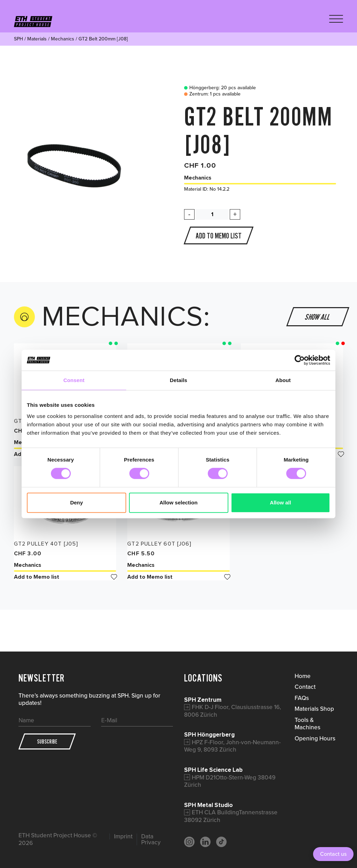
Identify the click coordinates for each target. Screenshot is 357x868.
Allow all (280, 502)
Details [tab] (178, 380)
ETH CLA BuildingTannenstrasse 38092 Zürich (231, 816)
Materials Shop (314, 709)
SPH (18, 39)
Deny (77, 502)
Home (303, 676)
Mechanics (63, 39)
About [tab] (283, 380)
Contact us (333, 854)
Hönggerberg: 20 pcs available (218, 88)
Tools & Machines (307, 724)
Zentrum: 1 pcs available (211, 94)
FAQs (302, 698)
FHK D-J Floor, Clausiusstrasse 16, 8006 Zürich (233, 711)
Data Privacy (151, 840)
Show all (318, 317)
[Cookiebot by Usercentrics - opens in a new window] (300, 360)
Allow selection (178, 502)
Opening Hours (315, 738)
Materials (37, 39)
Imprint (123, 836)
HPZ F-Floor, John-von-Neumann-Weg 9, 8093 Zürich (232, 746)
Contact (305, 687)
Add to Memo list (65, 577)
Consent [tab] (74, 380)
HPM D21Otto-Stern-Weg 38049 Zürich (230, 781)
